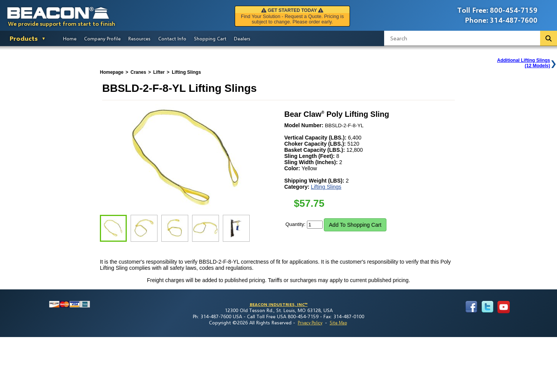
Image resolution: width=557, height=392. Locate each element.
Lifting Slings (326, 187)
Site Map (338, 323)
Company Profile (102, 38)
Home (70, 38)
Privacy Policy (310, 323)
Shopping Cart (210, 38)
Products (24, 38)
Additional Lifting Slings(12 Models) (524, 63)
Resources (139, 38)
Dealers (242, 38)
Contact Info (172, 38)
